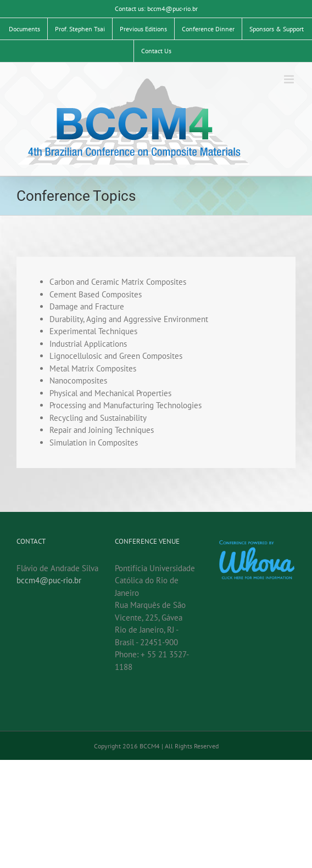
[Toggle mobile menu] (290, 79)
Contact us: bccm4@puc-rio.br (156, 9)
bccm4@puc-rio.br (49, 580)
